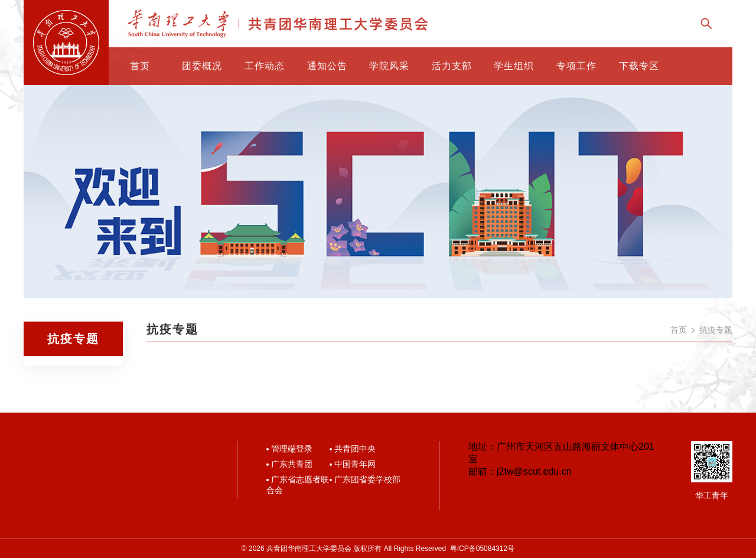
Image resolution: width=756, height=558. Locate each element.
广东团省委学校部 (367, 479)
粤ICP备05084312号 (482, 549)
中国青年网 (355, 464)
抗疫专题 (716, 330)
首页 (679, 330)
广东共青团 (292, 464)
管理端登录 (292, 449)
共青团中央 (355, 449)
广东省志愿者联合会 (298, 485)
